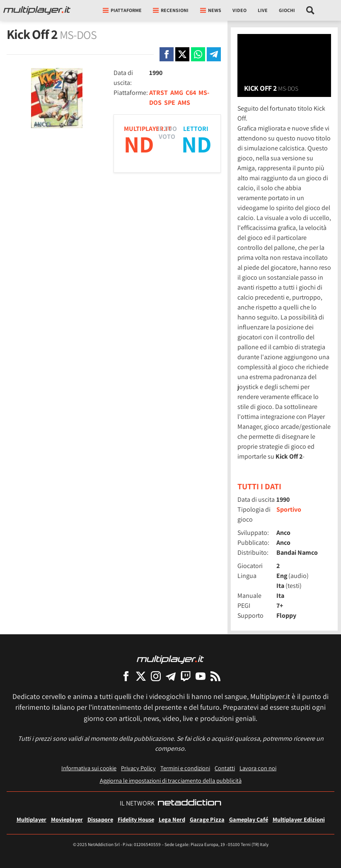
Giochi (287, 10)
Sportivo (289, 509)
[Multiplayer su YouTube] (201, 676)
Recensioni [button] (171, 10)
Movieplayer (67, 819)
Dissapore (100, 819)
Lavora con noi (258, 768)
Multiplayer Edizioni (299, 819)
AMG (177, 93)
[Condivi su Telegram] (214, 54)
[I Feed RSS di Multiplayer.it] (215, 676)
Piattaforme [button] (122, 10)
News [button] (211, 10)
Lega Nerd (172, 819)
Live (263, 10)
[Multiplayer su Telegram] (171, 676)
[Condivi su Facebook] (167, 54)
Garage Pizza (207, 819)
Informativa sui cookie (89, 768)
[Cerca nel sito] (311, 10)
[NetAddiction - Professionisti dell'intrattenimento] (189, 803)
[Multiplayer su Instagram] (156, 676)
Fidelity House (136, 819)
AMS (184, 103)
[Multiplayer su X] (141, 676)
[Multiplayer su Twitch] (186, 676)
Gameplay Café (249, 819)
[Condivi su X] (182, 54)
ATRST (158, 93)
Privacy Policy (138, 768)
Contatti (225, 768)
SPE (170, 103)
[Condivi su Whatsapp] (198, 54)
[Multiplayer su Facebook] (126, 676)
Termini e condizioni (185, 768)
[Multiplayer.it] (37, 10)
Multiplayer (31, 819)
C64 (191, 93)
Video (239, 10)
